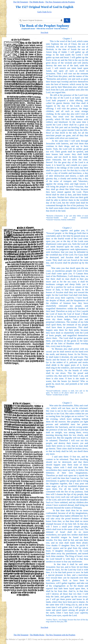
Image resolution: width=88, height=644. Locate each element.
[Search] (67, 20)
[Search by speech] (61, 20)
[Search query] (41, 20)
